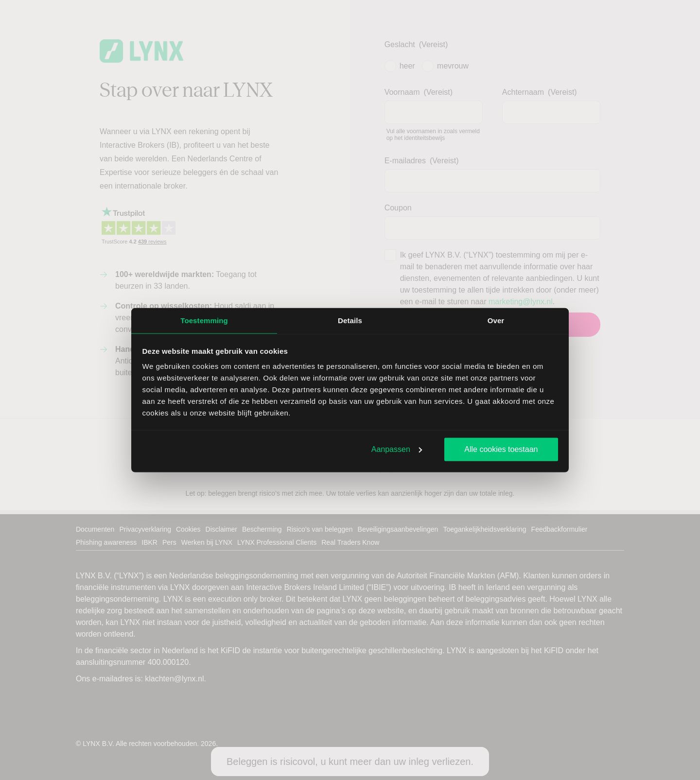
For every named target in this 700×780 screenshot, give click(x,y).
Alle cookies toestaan (501, 449)
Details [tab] (350, 320)
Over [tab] (496, 320)
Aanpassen (397, 449)
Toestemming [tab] (204, 320)
